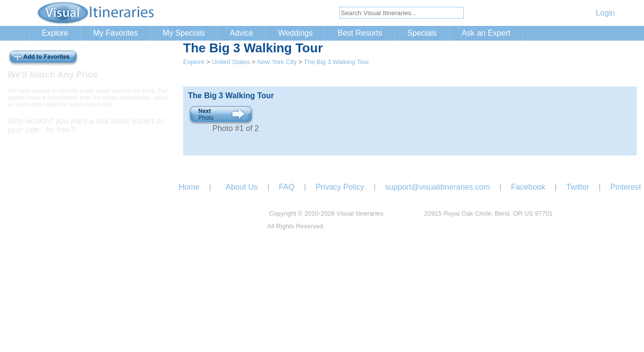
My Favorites (116, 33)
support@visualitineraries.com (438, 187)
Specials (422, 33)
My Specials (184, 33)
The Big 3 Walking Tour (336, 62)
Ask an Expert (486, 33)
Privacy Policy (340, 187)
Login (605, 13)
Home (189, 187)
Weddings (296, 33)
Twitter (578, 187)
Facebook (528, 187)
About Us (242, 187)
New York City (277, 62)
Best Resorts (360, 33)
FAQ (287, 187)
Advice (242, 33)
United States (231, 62)
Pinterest (626, 187)
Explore (55, 33)
